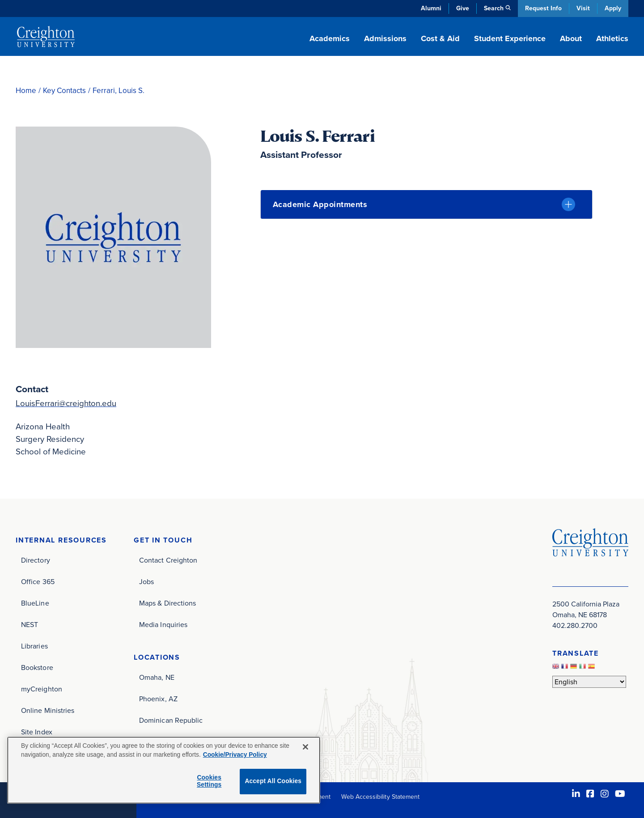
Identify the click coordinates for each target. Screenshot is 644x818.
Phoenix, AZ (158, 699)
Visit (583, 8)
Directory (36, 560)
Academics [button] (330, 38)
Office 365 (38, 582)
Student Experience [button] (510, 38)
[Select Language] (589, 682)
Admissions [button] (385, 38)
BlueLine (35, 603)
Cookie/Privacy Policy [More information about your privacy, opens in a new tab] (235, 755)
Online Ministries (48, 710)
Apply (613, 8)
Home (26, 91)
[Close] (305, 747)
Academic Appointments (320, 204)
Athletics (612, 38)
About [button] (571, 38)
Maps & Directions (167, 603)
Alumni (431, 8)
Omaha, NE (157, 677)
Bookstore (37, 668)
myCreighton (42, 689)
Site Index (37, 732)
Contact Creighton (168, 560)
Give (463, 8)
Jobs (146, 582)
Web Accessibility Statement (380, 797)
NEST (30, 625)
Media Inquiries (163, 625)
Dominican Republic (171, 720)
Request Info (543, 8)
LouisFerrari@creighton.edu (66, 403)
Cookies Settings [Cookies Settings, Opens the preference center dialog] (209, 781)
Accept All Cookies (273, 781)
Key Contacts (64, 91)
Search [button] (494, 8)
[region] (164, 770)
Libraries (34, 646)
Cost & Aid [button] (440, 38)
